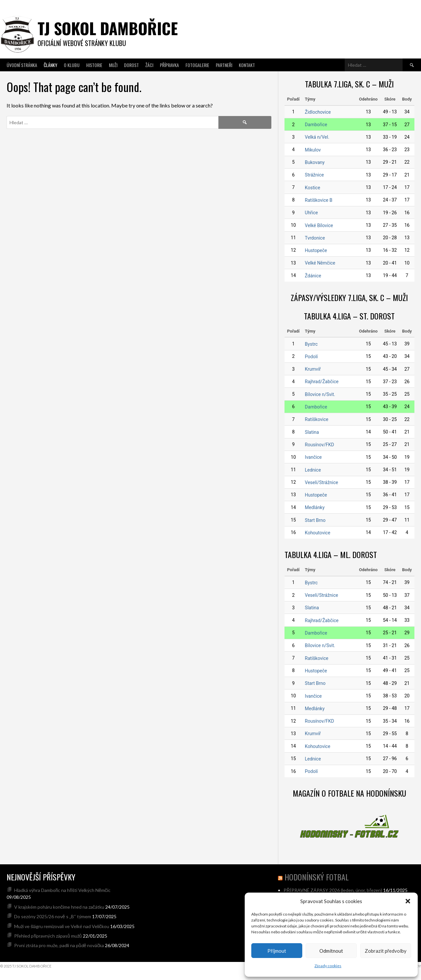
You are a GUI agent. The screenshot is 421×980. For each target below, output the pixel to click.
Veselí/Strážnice (322, 482)
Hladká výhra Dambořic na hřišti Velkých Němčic (62, 890)
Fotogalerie (197, 65)
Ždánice (313, 276)
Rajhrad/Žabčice (322, 382)
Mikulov (313, 150)
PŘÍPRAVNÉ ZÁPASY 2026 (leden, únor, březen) (333, 890)
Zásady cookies (328, 966)
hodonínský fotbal (317, 877)
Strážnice (314, 175)
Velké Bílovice (319, 225)
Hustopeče (316, 250)
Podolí (311, 357)
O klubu (72, 65)
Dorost (131, 65)
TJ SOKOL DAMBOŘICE (108, 28)
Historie (94, 65)
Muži (113, 65)
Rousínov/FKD (320, 445)
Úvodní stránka (22, 65)
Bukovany (315, 162)
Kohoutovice (318, 533)
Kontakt (247, 65)
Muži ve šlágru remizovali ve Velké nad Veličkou (62, 926)
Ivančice (313, 457)
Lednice (313, 470)
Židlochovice (318, 112)
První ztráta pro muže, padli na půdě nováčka (59, 945)
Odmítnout (331, 951)
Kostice (313, 188)
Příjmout (277, 951)
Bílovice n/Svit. (320, 394)
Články (50, 65)
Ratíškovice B (319, 200)
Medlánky (315, 507)
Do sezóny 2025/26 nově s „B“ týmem (53, 916)
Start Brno (315, 520)
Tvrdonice (315, 238)
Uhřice (311, 213)
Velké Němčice (320, 263)
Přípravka (169, 65)
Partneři (224, 65)
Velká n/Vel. (317, 137)
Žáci (149, 65)
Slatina (312, 432)
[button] (408, 901)
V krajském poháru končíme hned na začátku (59, 907)
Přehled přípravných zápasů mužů (48, 936)
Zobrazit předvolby (386, 951)
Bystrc (311, 344)
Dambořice (316, 125)
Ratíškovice (317, 419)
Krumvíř (313, 369)
